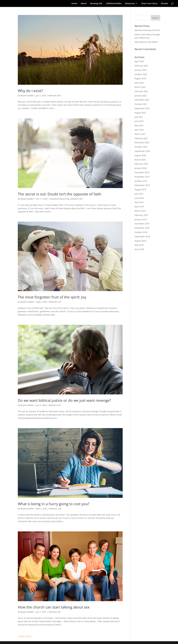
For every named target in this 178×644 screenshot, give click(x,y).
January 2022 (141, 96)
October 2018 (141, 232)
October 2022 (141, 74)
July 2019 (139, 194)
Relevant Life (55, 95)
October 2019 (141, 181)
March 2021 (140, 134)
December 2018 (142, 224)
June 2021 (139, 121)
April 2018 (139, 249)
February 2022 (141, 91)
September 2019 (142, 185)
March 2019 (140, 211)
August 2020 (140, 155)
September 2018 (142, 237)
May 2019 (139, 202)
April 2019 (139, 207)
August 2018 (140, 241)
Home (74, 4)
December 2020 (142, 142)
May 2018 (139, 245)
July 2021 (139, 117)
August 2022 (140, 78)
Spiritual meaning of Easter (147, 30)
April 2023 (139, 61)
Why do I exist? (30, 91)
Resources (130, 4)
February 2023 (141, 66)
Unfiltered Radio (114, 4)
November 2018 (142, 228)
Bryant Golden (27, 95)
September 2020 (142, 151)
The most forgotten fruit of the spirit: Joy (52, 297)
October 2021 (141, 104)
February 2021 (141, 138)
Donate (165, 4)
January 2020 (141, 168)
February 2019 (141, 215)
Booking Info (96, 4)
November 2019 (142, 177)
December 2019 (142, 172)
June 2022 (139, 83)
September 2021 (142, 108)
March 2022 (140, 87)
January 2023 (141, 70)
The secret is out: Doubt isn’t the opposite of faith (60, 194)
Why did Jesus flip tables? (146, 42)
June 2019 (139, 198)
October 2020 (141, 147)
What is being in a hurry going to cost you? (54, 504)
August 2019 (140, 189)
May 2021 (139, 125)
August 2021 (140, 113)
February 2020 (141, 164)
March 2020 (140, 160)
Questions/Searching (60, 199)
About (84, 4)
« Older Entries (25, 636)
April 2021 (139, 130)
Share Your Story (149, 4)
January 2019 (141, 219)
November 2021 (142, 100)
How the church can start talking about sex (54, 607)
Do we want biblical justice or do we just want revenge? (64, 400)
